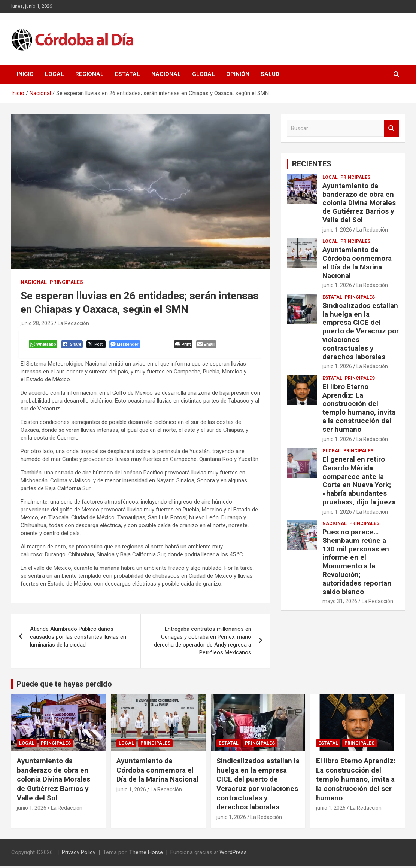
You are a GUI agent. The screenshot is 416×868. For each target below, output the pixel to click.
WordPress (233, 855)
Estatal (127, 74)
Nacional (166, 74)
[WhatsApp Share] (44, 345)
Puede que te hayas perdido (64, 686)
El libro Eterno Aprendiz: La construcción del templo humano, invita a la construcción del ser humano (359, 408)
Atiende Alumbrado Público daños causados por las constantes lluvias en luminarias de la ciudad (78, 639)
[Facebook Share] (73, 345)
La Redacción (73, 323)
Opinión (238, 74)
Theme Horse (146, 855)
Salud (270, 74)
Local (54, 74)
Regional (89, 74)
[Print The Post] (184, 345)
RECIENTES (312, 164)
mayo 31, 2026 (340, 601)
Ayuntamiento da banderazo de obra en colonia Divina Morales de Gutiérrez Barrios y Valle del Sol (359, 203)
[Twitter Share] (97, 345)
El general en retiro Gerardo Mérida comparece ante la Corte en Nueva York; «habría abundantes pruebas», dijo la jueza (359, 481)
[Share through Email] (207, 345)
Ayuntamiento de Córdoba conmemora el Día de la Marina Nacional (357, 262)
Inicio (25, 74)
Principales (66, 282)
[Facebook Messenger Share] (126, 345)
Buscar (392, 129)
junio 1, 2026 (337, 230)
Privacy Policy (79, 855)
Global (204, 74)
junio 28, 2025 (37, 323)
